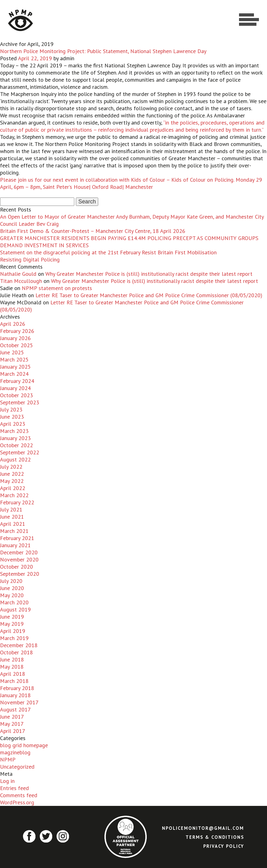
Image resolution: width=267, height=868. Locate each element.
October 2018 (16, 652)
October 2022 (16, 445)
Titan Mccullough (21, 281)
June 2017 (12, 717)
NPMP (8, 759)
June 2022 (12, 474)
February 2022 (17, 502)
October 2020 (16, 567)
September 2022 (20, 452)
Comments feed (19, 795)
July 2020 (11, 581)
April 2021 (13, 524)
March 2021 (14, 531)
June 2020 (12, 588)
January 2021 (15, 545)
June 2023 (12, 417)
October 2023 (16, 395)
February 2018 (17, 688)
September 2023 (20, 402)
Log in (7, 781)
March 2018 (14, 681)
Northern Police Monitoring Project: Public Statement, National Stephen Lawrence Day (103, 51)
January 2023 (15, 438)
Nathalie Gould (18, 274)
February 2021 (17, 538)
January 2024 (15, 388)
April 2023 (13, 424)
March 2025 (14, 359)
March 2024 (14, 374)
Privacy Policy (224, 846)
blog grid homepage (24, 745)
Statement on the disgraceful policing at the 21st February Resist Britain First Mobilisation (108, 252)
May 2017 (12, 724)
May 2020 (12, 595)
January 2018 (15, 695)
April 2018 (13, 674)
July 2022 (11, 467)
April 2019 (13, 631)
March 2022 (14, 495)
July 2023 (11, 409)
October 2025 (16, 345)
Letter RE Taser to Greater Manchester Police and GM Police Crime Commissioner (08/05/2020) (149, 295)
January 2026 (15, 338)
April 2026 (13, 324)
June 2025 (12, 352)
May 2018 (12, 667)
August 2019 (15, 609)
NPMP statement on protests (57, 288)
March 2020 (14, 602)
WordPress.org (17, 802)
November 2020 (19, 559)
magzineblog (15, 752)
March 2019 (14, 638)
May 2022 (12, 481)
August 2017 (15, 709)
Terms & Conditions (215, 837)
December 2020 (19, 552)
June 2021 (12, 517)
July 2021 (11, 509)
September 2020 (20, 574)
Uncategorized (17, 767)
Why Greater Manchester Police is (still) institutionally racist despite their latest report (149, 274)
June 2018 (12, 659)
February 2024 (17, 381)
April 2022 (13, 488)
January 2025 (15, 367)
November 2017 (19, 702)
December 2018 (19, 645)
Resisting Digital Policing (30, 259)
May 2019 (12, 624)
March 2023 (14, 431)
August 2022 (15, 459)
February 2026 (17, 331)
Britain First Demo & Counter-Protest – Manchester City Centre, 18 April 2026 (93, 231)
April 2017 (13, 731)
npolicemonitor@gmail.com (203, 828)
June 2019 (12, 617)
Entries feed (14, 788)
